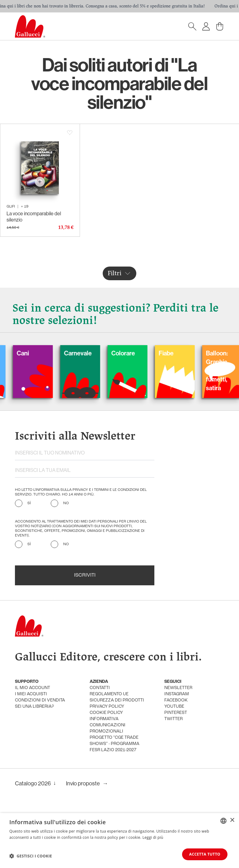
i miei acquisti (31, 694)
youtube (174, 707)
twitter (173, 719)
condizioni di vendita (40, 700)
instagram (177, 694)
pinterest (176, 713)
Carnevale (85, 353)
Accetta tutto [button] (205, 854)
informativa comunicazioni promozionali (108, 725)
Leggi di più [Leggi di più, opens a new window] (153, 837)
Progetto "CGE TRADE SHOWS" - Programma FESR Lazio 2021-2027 (115, 744)
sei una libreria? (34, 707)
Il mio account (33, 688)
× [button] (232, 820)
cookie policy (106, 713)
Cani (30, 353)
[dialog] (119, 841)
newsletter (178, 688)
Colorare (130, 353)
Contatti (100, 688)
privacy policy (107, 707)
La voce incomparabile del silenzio (34, 217)
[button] (31, 856)
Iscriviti (85, 575)
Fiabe (173, 353)
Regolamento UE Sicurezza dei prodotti (117, 697)
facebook (176, 700)
